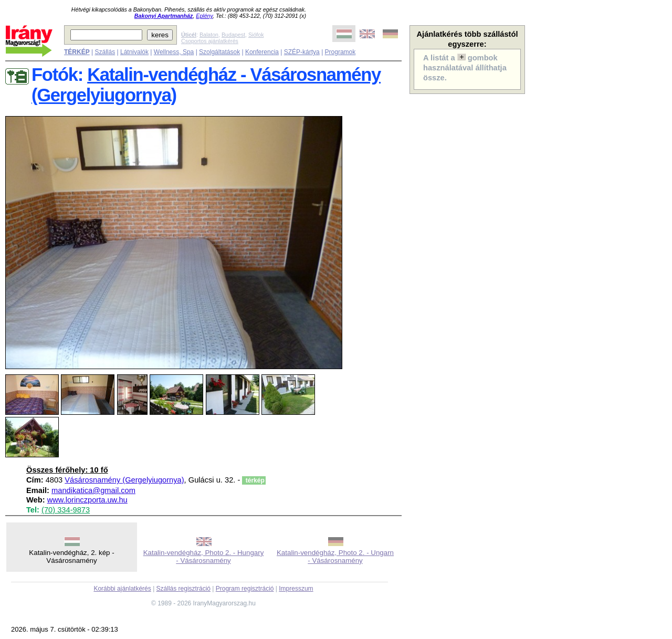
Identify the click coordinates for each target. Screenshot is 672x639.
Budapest (233, 35)
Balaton (209, 35)
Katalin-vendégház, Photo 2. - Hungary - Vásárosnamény (204, 557)
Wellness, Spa (174, 52)
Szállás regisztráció (183, 589)
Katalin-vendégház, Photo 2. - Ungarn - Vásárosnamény (335, 557)
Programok (340, 52)
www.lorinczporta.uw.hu (87, 500)
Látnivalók (134, 52)
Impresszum (296, 589)
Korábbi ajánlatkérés (122, 589)
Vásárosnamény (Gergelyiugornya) (124, 480)
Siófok (256, 35)
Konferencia (262, 52)
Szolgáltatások (219, 52)
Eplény (204, 16)
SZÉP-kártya (302, 52)
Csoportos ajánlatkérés (210, 41)
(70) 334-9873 (66, 510)
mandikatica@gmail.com (93, 490)
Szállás (105, 52)
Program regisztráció (245, 589)
